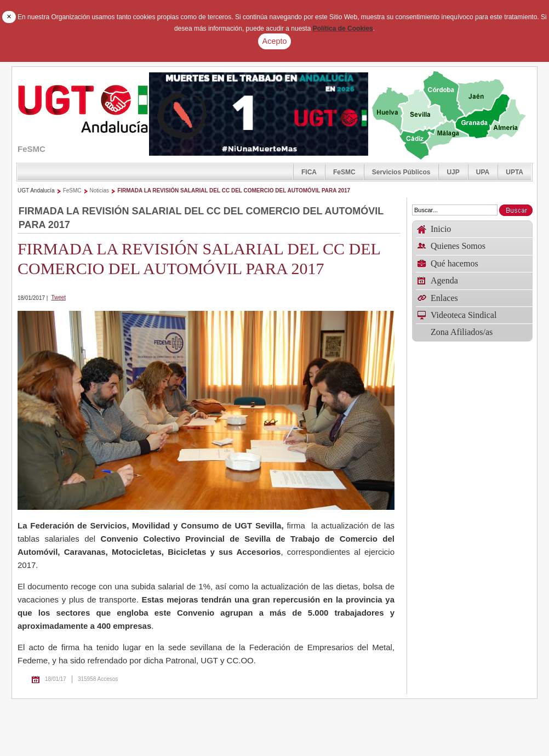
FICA (309, 172)
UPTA (514, 172)
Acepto (275, 41)
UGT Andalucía (36, 191)
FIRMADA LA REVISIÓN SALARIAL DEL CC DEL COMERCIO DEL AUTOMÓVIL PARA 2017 (234, 191)
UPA (483, 172)
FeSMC (344, 172)
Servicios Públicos (401, 172)
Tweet (58, 297)
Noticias (100, 191)
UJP (453, 172)
